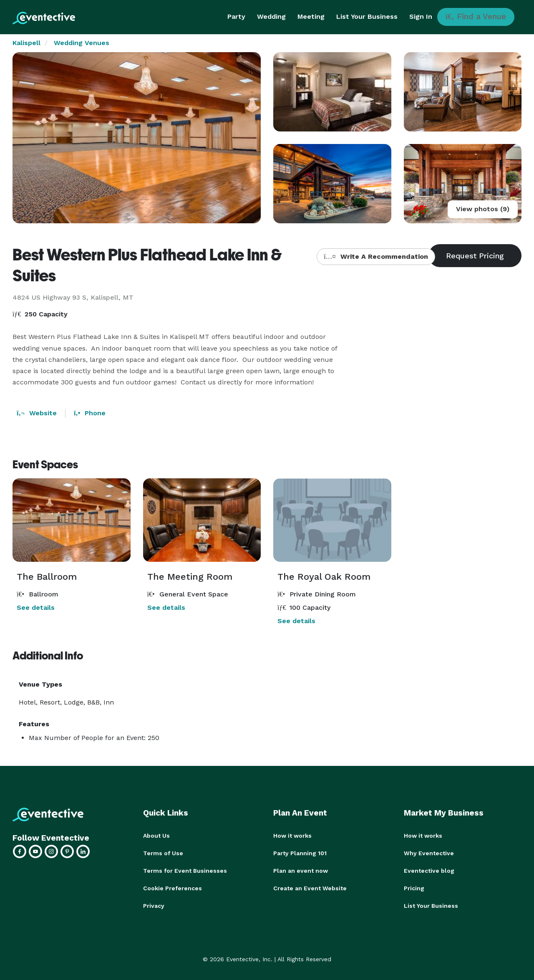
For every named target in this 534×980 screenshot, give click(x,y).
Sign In (421, 16)
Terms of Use (163, 853)
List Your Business (367, 16)
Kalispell (26, 43)
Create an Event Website (310, 888)
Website (37, 413)
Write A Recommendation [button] (376, 256)
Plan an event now (301, 871)
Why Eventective (429, 853)
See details (36, 607)
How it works (292, 836)
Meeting (311, 16)
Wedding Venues (82, 43)
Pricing (414, 888)
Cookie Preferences (173, 888)
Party (236, 16)
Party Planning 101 (300, 853)
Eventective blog (429, 871)
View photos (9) (483, 209)
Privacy (154, 906)
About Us (156, 836)
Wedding (271, 16)
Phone (90, 413)
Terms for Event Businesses (185, 871)
